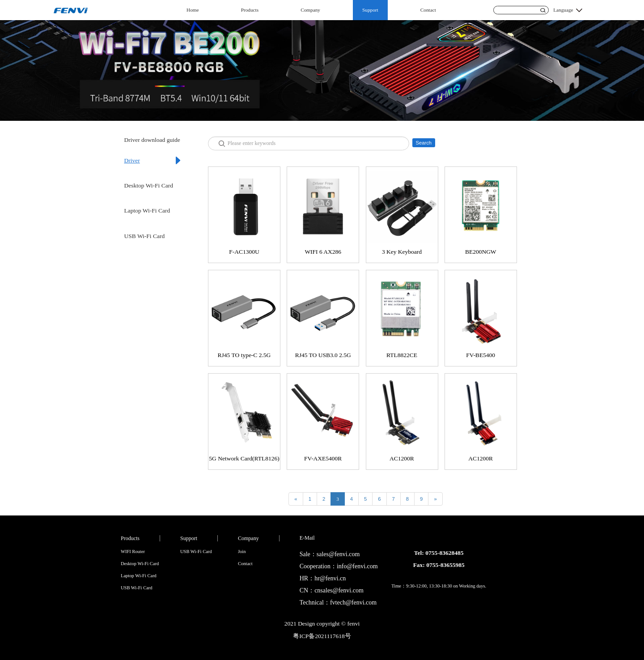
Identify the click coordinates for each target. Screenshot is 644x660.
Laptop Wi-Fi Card (147, 211)
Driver (132, 160)
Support (370, 10)
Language (563, 10)
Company (310, 10)
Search (424, 143)
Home (193, 10)
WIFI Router (133, 551)
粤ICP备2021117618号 (322, 636)
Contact (428, 10)
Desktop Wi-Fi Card (149, 185)
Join (242, 551)
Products (250, 10)
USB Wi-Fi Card (145, 236)
